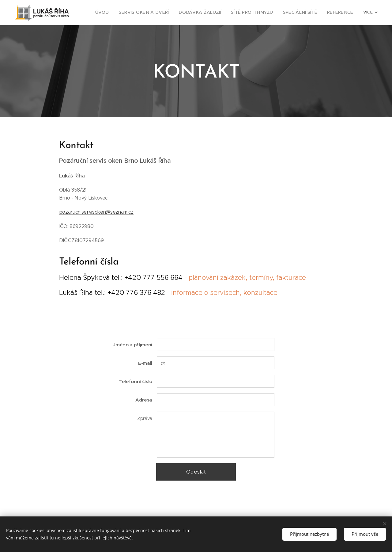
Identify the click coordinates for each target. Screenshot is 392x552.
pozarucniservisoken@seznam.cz (96, 212)
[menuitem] (120, 13)
